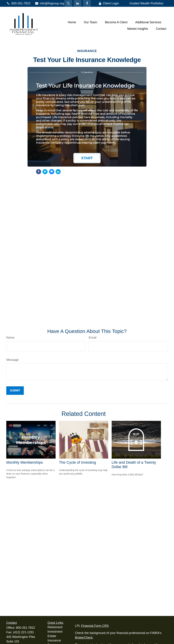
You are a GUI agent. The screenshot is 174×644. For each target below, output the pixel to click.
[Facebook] (87, 3)
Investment (55, 632)
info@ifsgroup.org (49, 3)
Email (93, 338)
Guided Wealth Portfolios (146, 3)
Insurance (54, 640)
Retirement (55, 627)
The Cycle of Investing (77, 462)
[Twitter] (68, 3)
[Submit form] (15, 391)
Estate (52, 636)
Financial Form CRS (95, 626)
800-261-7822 (18, 3)
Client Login (109, 3)
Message (12, 360)
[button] (72, 22)
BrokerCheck (84, 638)
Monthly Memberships (25, 462)
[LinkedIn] (78, 3)
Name (10, 338)
